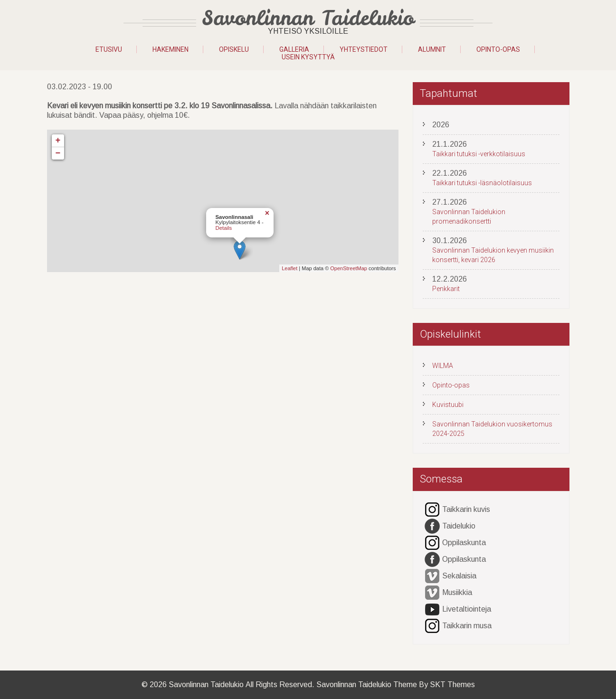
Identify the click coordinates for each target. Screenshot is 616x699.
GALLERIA (294, 49)
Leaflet (289, 268)
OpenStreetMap (349, 268)
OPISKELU (234, 49)
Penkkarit (446, 289)
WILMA (443, 366)
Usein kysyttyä (308, 57)
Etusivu (109, 49)
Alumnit (432, 49)
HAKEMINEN (171, 49)
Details (224, 228)
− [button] (58, 153)
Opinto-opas (498, 49)
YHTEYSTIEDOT (364, 49)
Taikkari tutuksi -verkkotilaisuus (479, 154)
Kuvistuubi (448, 405)
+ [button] (58, 141)
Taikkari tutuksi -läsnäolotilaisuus (482, 183)
